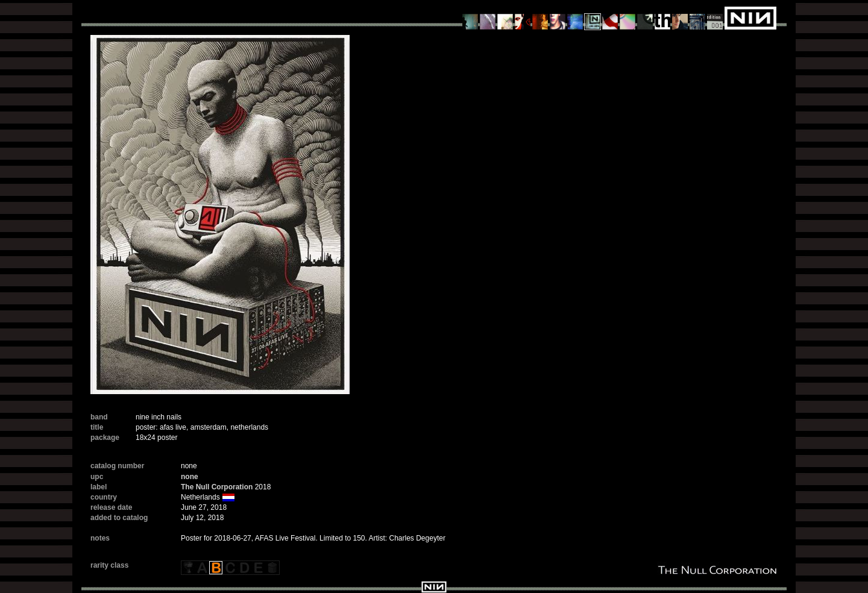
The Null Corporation (217, 487)
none (190, 477)
